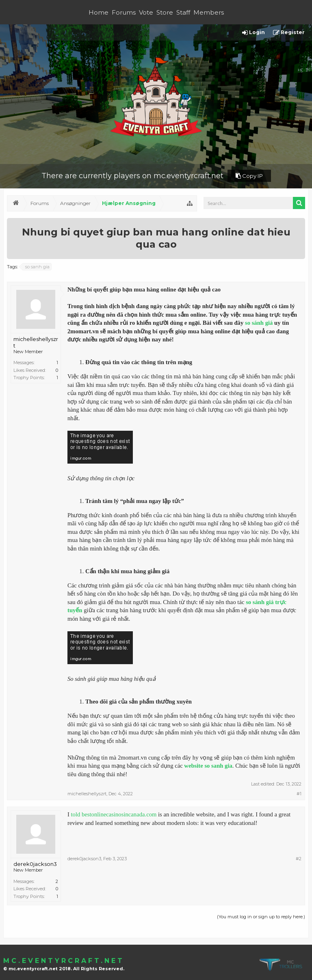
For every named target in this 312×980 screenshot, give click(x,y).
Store (165, 12)
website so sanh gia (208, 766)
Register (289, 33)
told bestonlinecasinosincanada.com (114, 814)
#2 (299, 859)
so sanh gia (36, 267)
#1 (299, 794)
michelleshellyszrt (36, 342)
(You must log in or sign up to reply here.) (261, 917)
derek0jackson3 (35, 864)
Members (209, 12)
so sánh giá (259, 323)
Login (253, 33)
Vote (146, 12)
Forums (124, 12)
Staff (183, 12)
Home (99, 12)
